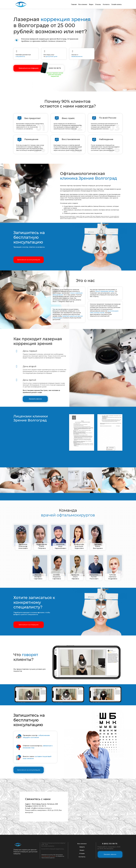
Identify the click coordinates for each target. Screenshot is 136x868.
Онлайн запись (117, 4)
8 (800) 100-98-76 (110, 843)
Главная (74, 4)
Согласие (53, 856)
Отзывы (98, 4)
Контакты (106, 4)
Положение (45, 856)
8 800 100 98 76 (55, 68)
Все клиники (83, 4)
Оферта (82, 847)
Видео (91, 4)
